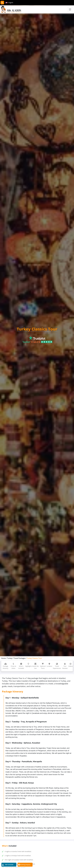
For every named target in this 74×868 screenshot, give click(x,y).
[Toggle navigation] (70, 9)
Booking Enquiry (25, 865)
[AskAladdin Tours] (11, 9)
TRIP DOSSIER (9, 865)
